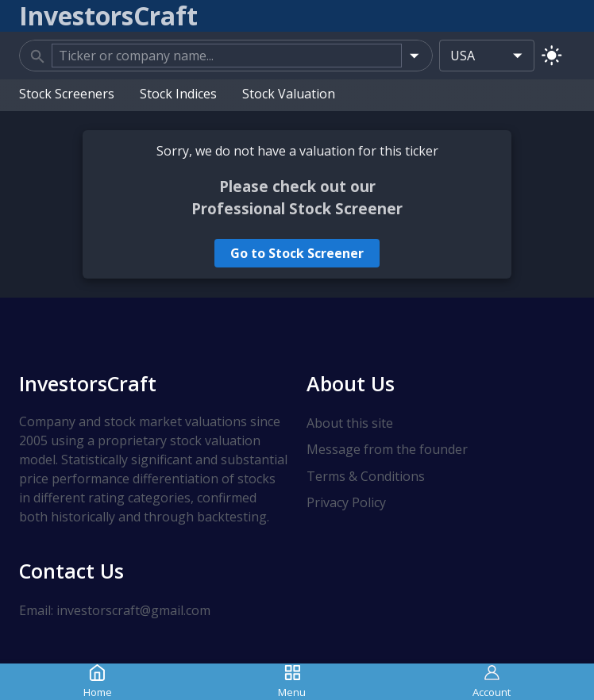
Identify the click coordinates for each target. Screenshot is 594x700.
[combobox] (227, 56)
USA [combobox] (463, 56)
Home (98, 681)
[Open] (414, 55)
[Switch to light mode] (552, 55)
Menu (292, 681)
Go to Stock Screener (297, 253)
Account (492, 681)
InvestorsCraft (88, 383)
